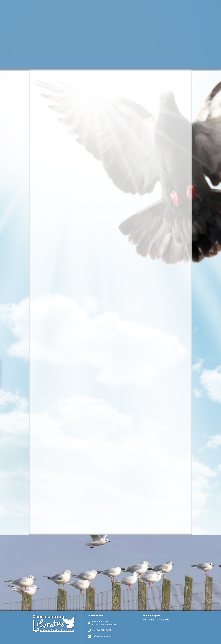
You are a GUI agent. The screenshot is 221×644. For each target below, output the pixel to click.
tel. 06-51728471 (99, 630)
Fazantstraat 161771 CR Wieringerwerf (102, 623)
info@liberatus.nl (99, 636)
